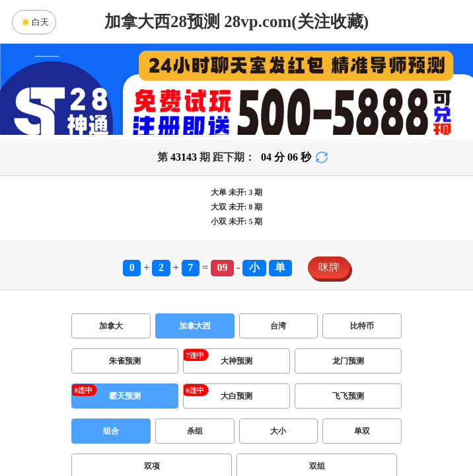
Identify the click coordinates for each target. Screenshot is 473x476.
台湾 (278, 326)
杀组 (195, 431)
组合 (111, 431)
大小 (278, 431)
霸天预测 (125, 396)
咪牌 (329, 267)
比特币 (362, 326)
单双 (362, 431)
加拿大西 (195, 326)
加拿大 (111, 326)
